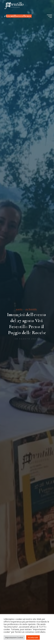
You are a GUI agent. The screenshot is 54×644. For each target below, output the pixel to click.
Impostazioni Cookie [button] (14, 637)
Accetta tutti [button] (33, 637)
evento (19, 309)
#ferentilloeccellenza (17, 16)
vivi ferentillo (31, 309)
